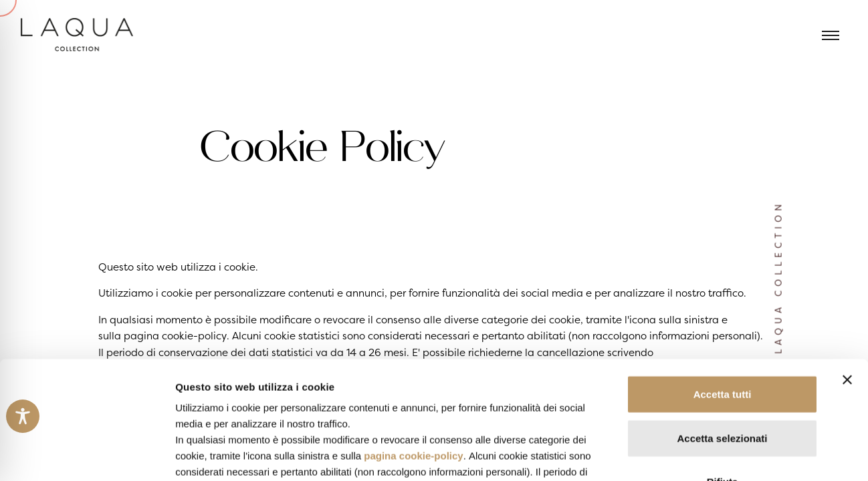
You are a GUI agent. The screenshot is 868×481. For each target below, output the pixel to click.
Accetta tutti (723, 277)
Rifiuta (723, 364)
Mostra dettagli (703, 455)
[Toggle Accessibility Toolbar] (23, 416)
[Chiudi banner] (847, 263)
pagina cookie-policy (413, 338)
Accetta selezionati (722, 320)
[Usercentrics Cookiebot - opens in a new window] (87, 455)
